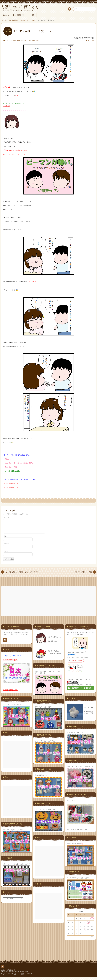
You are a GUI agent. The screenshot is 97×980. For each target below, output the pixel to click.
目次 (33, 15)
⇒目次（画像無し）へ (11, 488)
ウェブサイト (8, 554)
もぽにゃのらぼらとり (8, 973)
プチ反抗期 (31, 40)
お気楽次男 (23, 40)
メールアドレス (9, 546)
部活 (37, 40)
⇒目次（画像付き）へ (11, 483)
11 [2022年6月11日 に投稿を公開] (88, 925)
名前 (5, 539)
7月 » (93, 939)
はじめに (6, 15)
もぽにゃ (91, 40)
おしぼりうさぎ (89, 710)
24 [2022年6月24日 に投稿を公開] (84, 932)
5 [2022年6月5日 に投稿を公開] (92, 921)
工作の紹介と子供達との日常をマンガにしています (15, 974)
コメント (7, 518)
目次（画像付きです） (20, 15)
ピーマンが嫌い (11, 40)
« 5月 (68, 939)
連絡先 (69, 9)
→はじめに (7, 106)
